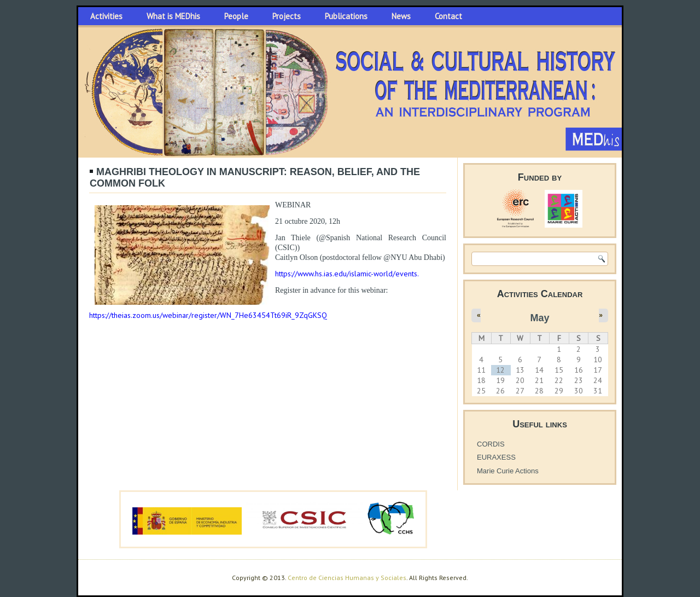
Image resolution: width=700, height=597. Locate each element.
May (539, 318)
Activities (106, 16)
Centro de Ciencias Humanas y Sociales (347, 578)
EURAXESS (496, 457)
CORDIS (491, 444)
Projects (287, 16)
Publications (346, 16)
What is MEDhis (173, 16)
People (236, 16)
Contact (448, 16)
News (401, 16)
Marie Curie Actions (508, 471)
